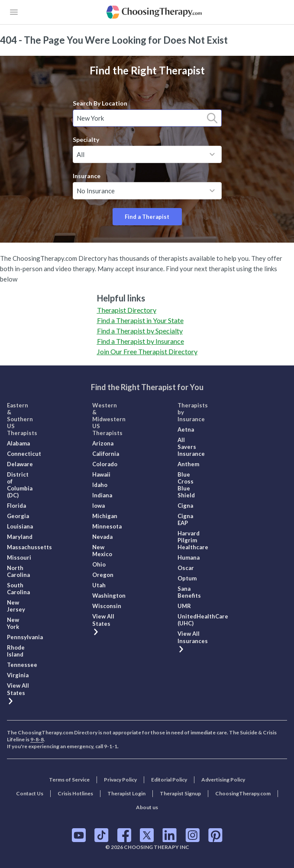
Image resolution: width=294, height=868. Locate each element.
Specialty (86, 139)
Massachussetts (29, 547)
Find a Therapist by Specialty (140, 331)
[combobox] (147, 118)
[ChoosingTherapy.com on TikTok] (102, 835)
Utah (99, 585)
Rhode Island (16, 651)
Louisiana (20, 526)
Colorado (105, 464)
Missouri (19, 557)
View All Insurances (193, 641)
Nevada (102, 537)
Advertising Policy (223, 780)
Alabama (18, 443)
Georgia (18, 516)
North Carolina (18, 571)
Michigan (105, 516)
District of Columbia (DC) (20, 485)
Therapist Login (126, 793)
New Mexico (102, 551)
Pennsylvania (25, 637)
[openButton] (14, 12)
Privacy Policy (120, 780)
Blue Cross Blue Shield (186, 485)
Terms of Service (69, 780)
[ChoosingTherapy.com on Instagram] (192, 835)
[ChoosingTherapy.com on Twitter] (147, 835)
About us (147, 807)
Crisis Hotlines (75, 793)
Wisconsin (107, 606)
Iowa (99, 506)
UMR (184, 606)
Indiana (102, 495)
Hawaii (101, 474)
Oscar (186, 568)
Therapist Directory (127, 310)
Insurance (87, 176)
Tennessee (22, 665)
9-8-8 (37, 739)
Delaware (20, 464)
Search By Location (100, 103)
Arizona (103, 443)
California (106, 454)
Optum (187, 578)
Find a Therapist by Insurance (141, 341)
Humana (189, 557)
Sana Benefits (189, 592)
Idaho (100, 485)
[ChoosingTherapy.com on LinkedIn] (170, 835)
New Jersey (16, 606)
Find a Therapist (147, 217)
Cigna (185, 506)
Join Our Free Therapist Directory (147, 351)
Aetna (186, 429)
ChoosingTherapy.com (243, 793)
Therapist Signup (180, 793)
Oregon (103, 575)
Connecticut (24, 454)
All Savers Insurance (191, 447)
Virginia (18, 675)
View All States (18, 693)
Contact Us (30, 793)
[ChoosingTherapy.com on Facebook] (124, 835)
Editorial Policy (169, 780)
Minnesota (107, 526)
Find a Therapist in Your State (140, 320)
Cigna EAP (185, 519)
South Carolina (18, 589)
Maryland (20, 537)
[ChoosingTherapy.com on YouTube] (79, 835)
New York (13, 623)
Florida (16, 506)
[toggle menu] (212, 154)
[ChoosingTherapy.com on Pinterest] (215, 835)
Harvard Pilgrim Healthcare (193, 540)
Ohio (99, 564)
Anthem (188, 464)
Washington (109, 596)
